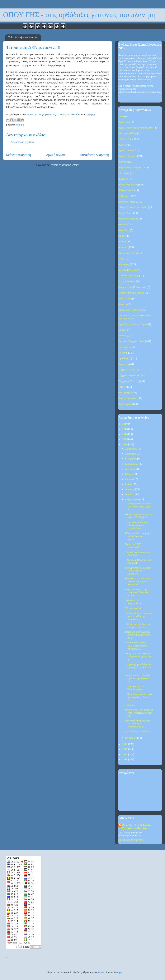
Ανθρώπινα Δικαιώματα (130, 168)
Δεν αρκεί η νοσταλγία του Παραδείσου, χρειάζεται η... (138, 657)
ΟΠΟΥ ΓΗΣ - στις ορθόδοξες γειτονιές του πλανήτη (79, 15)
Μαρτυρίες (124, 264)
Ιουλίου (129, 474)
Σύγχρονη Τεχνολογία (129, 376)
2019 (125, 424)
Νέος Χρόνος (125, 299)
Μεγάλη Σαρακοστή (128, 276)
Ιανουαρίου (131, 738)
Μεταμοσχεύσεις (127, 281)
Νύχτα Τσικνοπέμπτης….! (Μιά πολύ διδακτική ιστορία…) (138, 593)
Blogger (118, 972)
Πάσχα (122, 330)
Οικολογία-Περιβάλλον (130, 310)
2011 (125, 754)
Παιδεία (122, 336)
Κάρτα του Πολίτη (128, 253)
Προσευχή (124, 364)
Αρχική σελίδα (55, 155)
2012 (125, 749)
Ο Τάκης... (130, 705)
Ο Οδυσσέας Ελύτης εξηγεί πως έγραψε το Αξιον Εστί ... (138, 697)
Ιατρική (122, 242)
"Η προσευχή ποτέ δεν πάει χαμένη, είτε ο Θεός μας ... (138, 667)
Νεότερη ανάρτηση (19, 155)
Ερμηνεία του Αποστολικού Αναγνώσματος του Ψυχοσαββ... (138, 582)
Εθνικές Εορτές (126, 190)
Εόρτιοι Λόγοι (125, 213)
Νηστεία (123, 304)
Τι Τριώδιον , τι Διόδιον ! (137, 732)
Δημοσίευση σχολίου (22, 142)
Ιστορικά (123, 247)
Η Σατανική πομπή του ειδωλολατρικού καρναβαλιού (136, 525)
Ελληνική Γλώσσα (128, 202)
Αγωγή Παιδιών (126, 151)
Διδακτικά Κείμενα (128, 185)
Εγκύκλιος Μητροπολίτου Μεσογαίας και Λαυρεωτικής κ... (137, 724)
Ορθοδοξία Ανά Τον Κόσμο (132, 324)
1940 (121, 116)
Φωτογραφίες (125, 393)
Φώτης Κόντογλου (128, 398)
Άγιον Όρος (124, 122)
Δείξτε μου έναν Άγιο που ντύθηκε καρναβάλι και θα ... (138, 635)
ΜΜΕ (121, 259)
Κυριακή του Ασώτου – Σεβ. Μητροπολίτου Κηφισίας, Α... (136, 646)
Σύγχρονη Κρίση (127, 370)
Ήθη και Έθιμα (126, 139)
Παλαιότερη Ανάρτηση (94, 155)
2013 (125, 744)
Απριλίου (130, 489)
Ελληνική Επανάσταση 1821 (133, 207)
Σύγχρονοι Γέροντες (128, 381)
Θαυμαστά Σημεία (128, 219)
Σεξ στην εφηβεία (133, 608)
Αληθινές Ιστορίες (127, 156)
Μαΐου (129, 484)
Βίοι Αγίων (124, 173)
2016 (125, 434)
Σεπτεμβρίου (132, 464)
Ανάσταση (124, 162)
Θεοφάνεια (124, 230)
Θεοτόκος (123, 225)
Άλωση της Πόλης (127, 133)
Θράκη (122, 236)
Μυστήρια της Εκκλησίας (131, 293)
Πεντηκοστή (125, 347)
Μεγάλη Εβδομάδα (128, 270)
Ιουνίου (129, 479)
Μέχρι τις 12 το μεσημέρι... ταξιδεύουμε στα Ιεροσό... (138, 536)
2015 (125, 439)
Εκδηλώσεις (124, 196)
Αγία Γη (20, 125)
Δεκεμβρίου (132, 449)
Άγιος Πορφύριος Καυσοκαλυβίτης (136, 128)
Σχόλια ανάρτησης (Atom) (65, 165)
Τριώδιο (123, 387)
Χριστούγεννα (125, 404)
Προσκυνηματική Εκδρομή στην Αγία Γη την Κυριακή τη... (138, 616)
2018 (125, 429)
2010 (125, 759)
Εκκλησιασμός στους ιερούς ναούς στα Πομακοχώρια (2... (139, 713)
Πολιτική (123, 353)
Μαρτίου (130, 494)
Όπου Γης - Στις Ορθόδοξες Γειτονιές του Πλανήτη (137, 827)
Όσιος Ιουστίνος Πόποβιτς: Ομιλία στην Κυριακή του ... (138, 678)
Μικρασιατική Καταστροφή (132, 287)
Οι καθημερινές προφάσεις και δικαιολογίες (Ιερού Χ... (138, 507)
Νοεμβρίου (131, 454)
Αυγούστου (131, 469)
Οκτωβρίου (131, 459)
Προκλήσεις (124, 358)
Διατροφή (123, 179)
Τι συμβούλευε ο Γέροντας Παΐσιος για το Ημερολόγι (138, 571)
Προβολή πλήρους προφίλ (131, 840)
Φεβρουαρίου (132, 499)
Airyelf (101, 972)
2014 (125, 444)
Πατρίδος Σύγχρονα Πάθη (131, 341)
